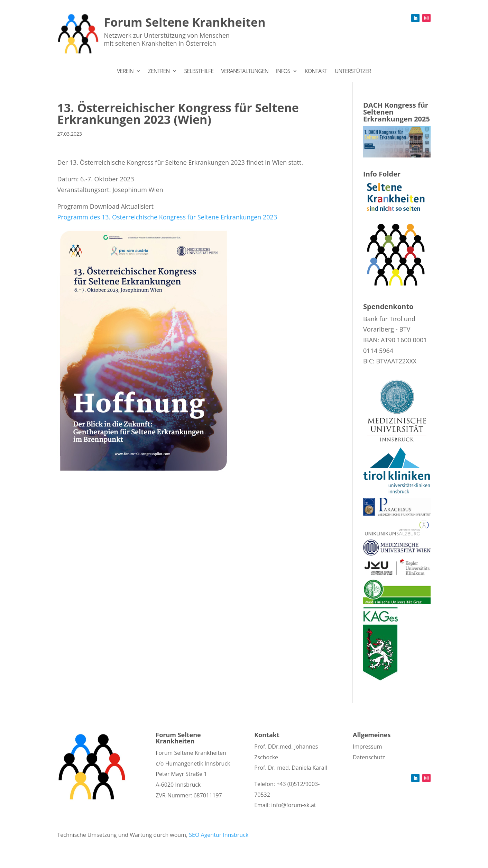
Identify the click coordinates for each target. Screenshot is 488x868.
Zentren (159, 72)
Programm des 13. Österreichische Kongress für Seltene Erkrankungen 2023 (167, 217)
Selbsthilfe (199, 72)
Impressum (367, 747)
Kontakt (316, 72)
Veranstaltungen (245, 72)
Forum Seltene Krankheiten (185, 22)
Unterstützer (353, 72)
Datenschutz (369, 757)
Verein (125, 72)
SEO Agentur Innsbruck (219, 835)
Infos (283, 72)
